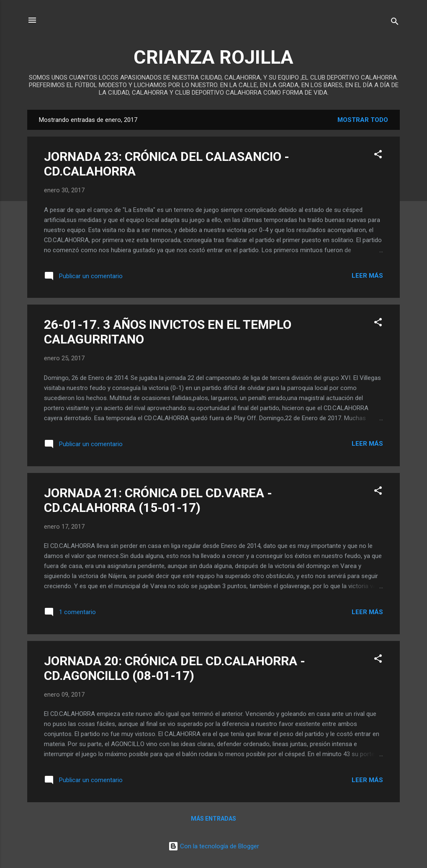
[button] (378, 156)
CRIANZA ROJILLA (213, 57)
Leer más (367, 276)
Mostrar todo (363, 120)
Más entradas (213, 819)
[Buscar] (395, 23)
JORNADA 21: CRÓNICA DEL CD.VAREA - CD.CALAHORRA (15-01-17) (158, 500)
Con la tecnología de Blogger (214, 846)
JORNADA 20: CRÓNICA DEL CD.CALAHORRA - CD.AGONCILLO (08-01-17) (175, 668)
